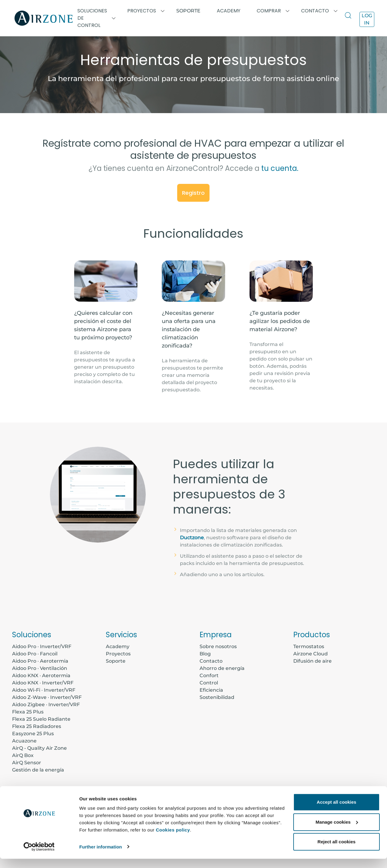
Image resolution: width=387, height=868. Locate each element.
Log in (367, 19)
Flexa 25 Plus (28, 712)
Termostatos (309, 646)
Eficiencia (211, 690)
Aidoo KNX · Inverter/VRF (43, 683)
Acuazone (24, 741)
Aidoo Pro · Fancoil (35, 654)
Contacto (211, 661)
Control (209, 683)
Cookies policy (173, 839)
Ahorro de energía (222, 668)
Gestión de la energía (38, 770)
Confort (209, 675)
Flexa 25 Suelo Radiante (41, 719)
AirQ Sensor (27, 763)
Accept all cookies (337, 812)
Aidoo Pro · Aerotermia (40, 661)
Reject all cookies (337, 851)
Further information (101, 856)
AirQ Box (23, 755)
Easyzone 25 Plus (33, 734)
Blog (205, 654)
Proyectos (118, 654)
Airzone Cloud (311, 654)
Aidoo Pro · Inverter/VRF (42, 646)
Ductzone (192, 538)
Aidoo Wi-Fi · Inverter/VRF (44, 690)
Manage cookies (337, 831)
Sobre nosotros (218, 646)
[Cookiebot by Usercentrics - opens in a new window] (39, 856)
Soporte (188, 11)
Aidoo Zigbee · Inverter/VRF (46, 705)
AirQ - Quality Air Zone (39, 748)
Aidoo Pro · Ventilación (40, 668)
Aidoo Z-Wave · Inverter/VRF (47, 697)
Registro (193, 193)
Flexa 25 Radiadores (37, 726)
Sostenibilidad (217, 697)
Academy (118, 646)
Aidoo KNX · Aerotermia (41, 675)
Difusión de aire (312, 661)
